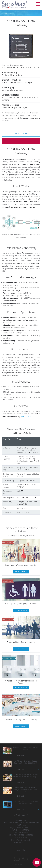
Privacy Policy (21, 850)
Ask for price (21, 141)
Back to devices (22, 134)
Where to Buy (26, 416)
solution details (20, 572)
